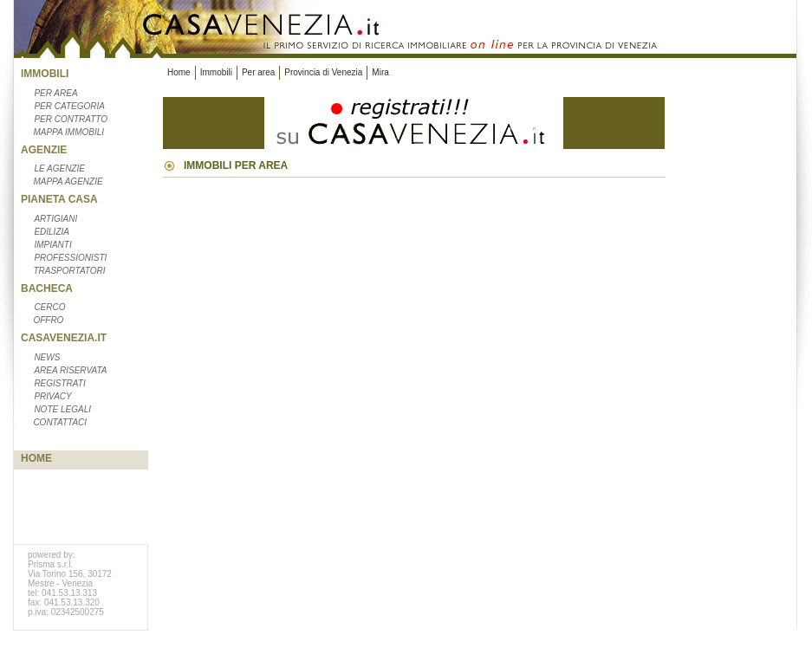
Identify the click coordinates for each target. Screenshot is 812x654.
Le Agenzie (59, 168)
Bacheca (47, 288)
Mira (380, 72)
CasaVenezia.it (64, 338)
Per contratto (71, 119)
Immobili (45, 74)
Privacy (52, 396)
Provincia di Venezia (323, 72)
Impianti (52, 245)
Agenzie (44, 150)
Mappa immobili (68, 132)
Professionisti (70, 258)
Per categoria (69, 106)
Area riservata (70, 370)
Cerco (49, 307)
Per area (55, 93)
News (47, 357)
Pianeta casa (59, 199)
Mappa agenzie (68, 181)
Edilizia (52, 232)
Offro (48, 320)
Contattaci (60, 422)
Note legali (62, 409)
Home (36, 458)
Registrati (59, 383)
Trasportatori (69, 271)
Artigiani (55, 219)
